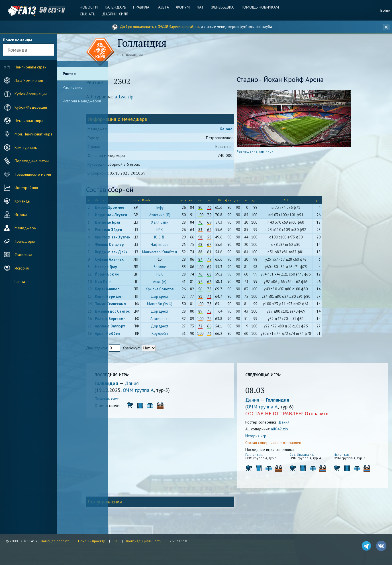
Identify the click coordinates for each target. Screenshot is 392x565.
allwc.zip (152, 98)
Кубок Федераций (25, 107)
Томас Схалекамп (138, 305)
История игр (269, 437)
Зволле (188, 268)
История (16, 268)
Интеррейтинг (21, 188)
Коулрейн (188, 335)
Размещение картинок (268, 153)
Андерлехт (188, 320)
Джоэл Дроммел (137, 209)
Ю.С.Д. (188, 239)
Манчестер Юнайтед (188, 253)
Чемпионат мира (23, 121)
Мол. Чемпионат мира (27, 134)
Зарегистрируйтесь (184, 27)
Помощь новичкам (258, 7)
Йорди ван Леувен (139, 216)
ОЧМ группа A (166, 391)
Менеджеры (20, 228)
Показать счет (134, 400)
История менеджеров (82, 101)
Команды (17, 201)
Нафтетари (188, 246)
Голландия (135, 385)
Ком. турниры (20, 147)
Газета (163, 7)
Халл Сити (188, 224)
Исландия (345, 456)
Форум (183, 7)
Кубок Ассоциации (25, 94)
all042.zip (293, 430)
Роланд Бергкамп (138, 320)
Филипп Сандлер (137, 246)
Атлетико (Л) (188, 216)
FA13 (17, 11)
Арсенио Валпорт (138, 328)
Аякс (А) (188, 283)
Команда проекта (55, 541)
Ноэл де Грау (134, 268)
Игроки (15, 214)
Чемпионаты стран (24, 67)
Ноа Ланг (131, 283)
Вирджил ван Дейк (139, 253)
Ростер (69, 74)
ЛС (116, 541)
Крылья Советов (188, 290)
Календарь (117, 7)
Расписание (73, 87)
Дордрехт (188, 298)
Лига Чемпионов (23, 80)
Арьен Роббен (135, 335)
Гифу (188, 209)
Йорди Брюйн (135, 276)
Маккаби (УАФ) (188, 305)
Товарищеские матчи (27, 174)
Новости (91, 7)
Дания (160, 385)
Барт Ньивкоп (135, 290)
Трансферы (19, 241)
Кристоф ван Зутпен (141, 239)
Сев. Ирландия (310, 456)
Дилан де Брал (135, 224)
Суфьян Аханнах (137, 261)
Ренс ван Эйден (136, 231)
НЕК (188, 231)
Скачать (90, 14)
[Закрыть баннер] (385, 27)
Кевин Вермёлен (137, 298)
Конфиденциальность (144, 541)
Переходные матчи (26, 161)
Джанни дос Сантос (140, 313)
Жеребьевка (221, 7)
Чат (200, 7)
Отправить (330, 415)
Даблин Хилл (117, 14)
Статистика (17, 255)
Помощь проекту (91, 541)
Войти (385, 10)
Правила (143, 7)
